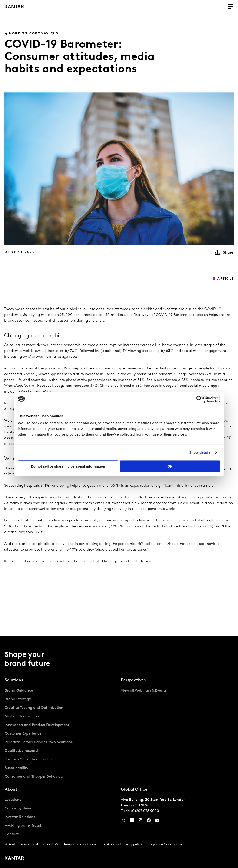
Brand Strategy (18, 699)
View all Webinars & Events (144, 691)
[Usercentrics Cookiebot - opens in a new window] (200, 399)
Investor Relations (20, 817)
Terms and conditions (80, 844)
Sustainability (16, 768)
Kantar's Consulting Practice (29, 759)
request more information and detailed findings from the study (90, 561)
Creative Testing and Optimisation (34, 708)
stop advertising (104, 497)
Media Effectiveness (22, 716)
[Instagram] (140, 822)
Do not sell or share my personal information (68, 466)
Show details (200, 452)
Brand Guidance (19, 691)
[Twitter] (124, 822)
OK (170, 466)
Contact (12, 834)
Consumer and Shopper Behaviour (34, 777)
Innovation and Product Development (37, 725)
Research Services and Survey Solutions (39, 742)
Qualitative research (22, 751)
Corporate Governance (165, 844)
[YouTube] (132, 822)
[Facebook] (149, 822)
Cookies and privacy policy (122, 844)
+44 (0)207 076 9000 (141, 811)
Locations (13, 800)
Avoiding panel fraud (23, 826)
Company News (18, 809)
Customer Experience (23, 734)
